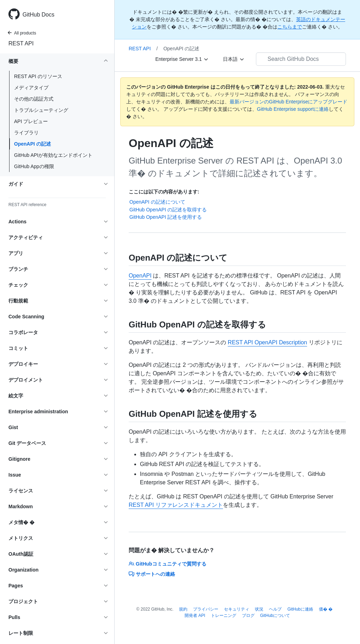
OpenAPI (140, 276)
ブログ (248, 616)
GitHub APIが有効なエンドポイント (53, 155)
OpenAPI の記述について (157, 202)
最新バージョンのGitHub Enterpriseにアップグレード (288, 102)
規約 (183, 609)
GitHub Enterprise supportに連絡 (293, 109)
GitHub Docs (38, 15)
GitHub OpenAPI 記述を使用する (166, 217)
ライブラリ (26, 133)
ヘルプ (275, 609)
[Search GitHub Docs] (301, 59)
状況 (259, 609)
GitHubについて (275, 616)
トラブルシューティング (41, 110)
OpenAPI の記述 (33, 144)
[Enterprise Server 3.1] (182, 59)
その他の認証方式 (34, 99)
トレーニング (224, 616)
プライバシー (206, 609)
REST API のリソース (38, 76)
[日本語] (234, 59)
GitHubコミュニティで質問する (168, 564)
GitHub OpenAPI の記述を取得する (168, 210)
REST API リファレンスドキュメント (176, 505)
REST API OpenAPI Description (268, 342)
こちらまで (290, 27)
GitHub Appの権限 (34, 166)
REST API (21, 43)
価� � (326, 609)
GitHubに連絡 (300, 609)
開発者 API (195, 616)
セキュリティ (237, 609)
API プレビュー (31, 121)
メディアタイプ (31, 88)
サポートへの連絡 (152, 574)
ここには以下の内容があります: (164, 192)
